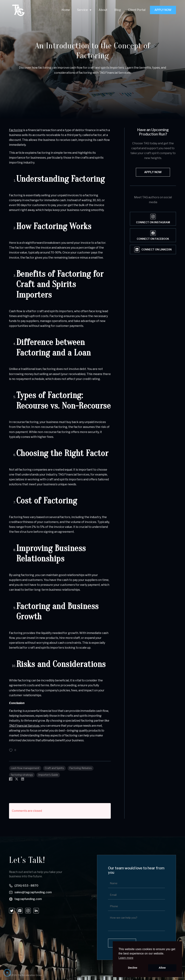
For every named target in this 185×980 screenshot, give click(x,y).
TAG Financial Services (24, 726)
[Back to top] (7, 973)
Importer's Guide (48, 775)
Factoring (16, 130)
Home (66, 10)
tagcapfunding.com (28, 899)
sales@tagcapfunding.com (33, 892)
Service (82, 10)
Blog (118, 10)
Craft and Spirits (54, 768)
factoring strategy (22, 775)
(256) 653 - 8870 (26, 886)
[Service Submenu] (90, 10)
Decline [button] (133, 968)
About (103, 10)
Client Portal (137, 10)
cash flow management (25, 768)
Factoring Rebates (81, 768)
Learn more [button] (126, 958)
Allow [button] (162, 968)
